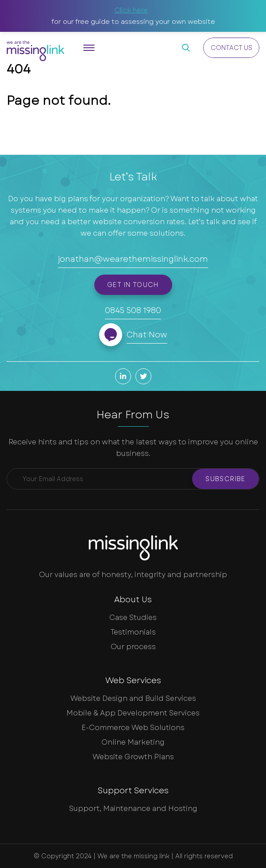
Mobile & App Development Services (133, 713)
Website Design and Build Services (133, 698)
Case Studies (133, 618)
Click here (131, 10)
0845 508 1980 (133, 310)
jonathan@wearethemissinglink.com (133, 259)
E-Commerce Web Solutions (133, 728)
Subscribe (226, 479)
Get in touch (133, 285)
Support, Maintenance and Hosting (133, 809)
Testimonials (133, 632)
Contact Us (231, 48)
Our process (133, 647)
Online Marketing (133, 742)
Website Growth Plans (133, 757)
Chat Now (147, 335)
